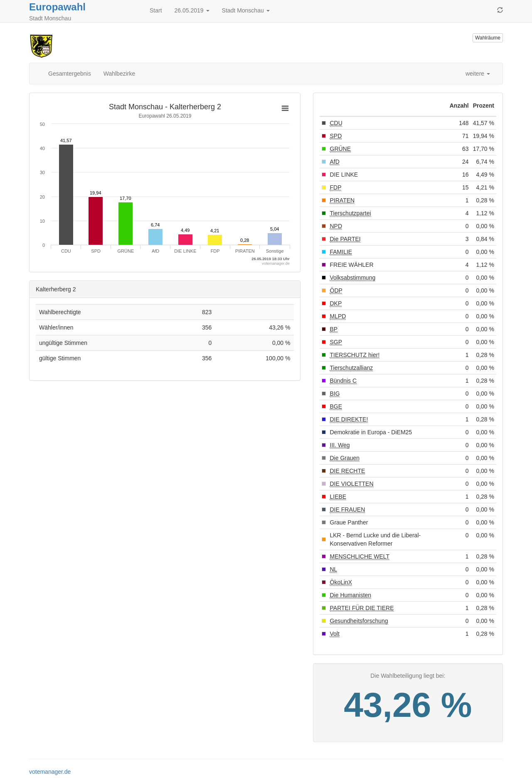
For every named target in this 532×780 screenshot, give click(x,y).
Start (156, 10)
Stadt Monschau (246, 10)
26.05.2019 (192, 10)
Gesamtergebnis (70, 74)
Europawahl (57, 7)
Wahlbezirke (119, 74)
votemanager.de (50, 772)
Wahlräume (488, 38)
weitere (478, 74)
